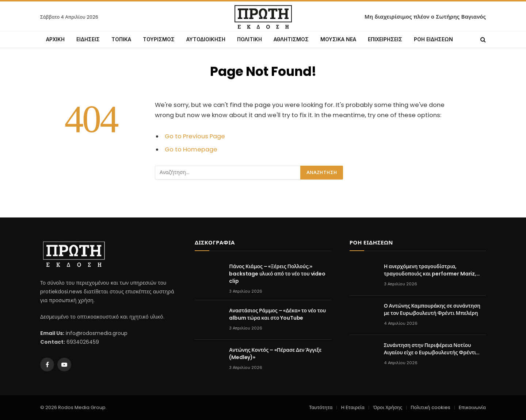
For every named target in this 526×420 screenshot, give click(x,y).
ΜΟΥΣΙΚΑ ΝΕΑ (338, 39)
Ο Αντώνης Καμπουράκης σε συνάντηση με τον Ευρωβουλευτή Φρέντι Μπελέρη (432, 309)
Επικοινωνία (472, 407)
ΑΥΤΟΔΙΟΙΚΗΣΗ (206, 39)
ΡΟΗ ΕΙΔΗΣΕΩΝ (433, 39)
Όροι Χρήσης (388, 407)
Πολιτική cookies (430, 407)
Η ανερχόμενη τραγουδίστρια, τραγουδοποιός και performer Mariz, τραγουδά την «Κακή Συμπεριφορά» (430, 270)
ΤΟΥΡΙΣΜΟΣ (159, 39)
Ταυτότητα (321, 407)
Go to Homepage (191, 149)
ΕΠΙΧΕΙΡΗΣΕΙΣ (385, 39)
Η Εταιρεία (352, 407)
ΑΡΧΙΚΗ (55, 39)
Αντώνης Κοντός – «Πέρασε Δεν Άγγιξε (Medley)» (275, 354)
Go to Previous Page (195, 136)
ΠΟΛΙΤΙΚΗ (249, 39)
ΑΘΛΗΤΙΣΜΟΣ (291, 39)
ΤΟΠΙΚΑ (121, 39)
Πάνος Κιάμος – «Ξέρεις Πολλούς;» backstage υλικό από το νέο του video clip (277, 274)
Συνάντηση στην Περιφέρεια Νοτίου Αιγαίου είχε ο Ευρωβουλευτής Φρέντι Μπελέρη (430, 349)
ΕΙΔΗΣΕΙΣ (88, 39)
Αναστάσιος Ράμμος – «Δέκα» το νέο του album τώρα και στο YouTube (277, 314)
